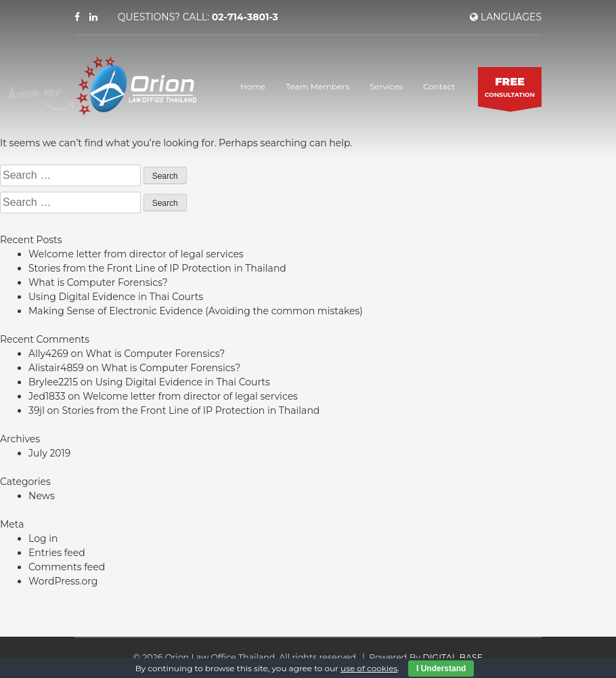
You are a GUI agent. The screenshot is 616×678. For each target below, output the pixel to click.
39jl (37, 410)
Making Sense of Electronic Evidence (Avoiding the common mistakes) (196, 311)
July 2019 (49, 453)
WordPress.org (63, 581)
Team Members (317, 86)
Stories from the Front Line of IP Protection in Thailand (157, 268)
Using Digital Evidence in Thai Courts (116, 297)
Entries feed (57, 553)
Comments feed (67, 567)
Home (253, 86)
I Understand (441, 669)
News (42, 496)
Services (386, 86)
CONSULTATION (510, 86)
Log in (43, 538)
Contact (439, 86)
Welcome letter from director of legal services (136, 254)
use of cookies (369, 668)
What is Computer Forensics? (98, 282)
